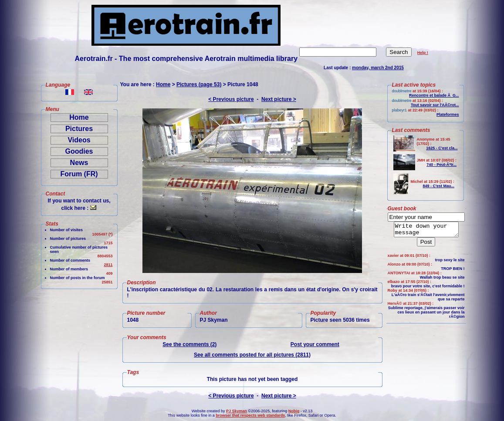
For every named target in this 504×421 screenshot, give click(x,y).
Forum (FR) (79, 174)
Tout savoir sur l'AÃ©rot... (435, 105)
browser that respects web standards (250, 415)
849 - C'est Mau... (438, 186)
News (79, 163)
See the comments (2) (189, 344)
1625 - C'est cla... (442, 148)
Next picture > (279, 99)
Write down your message (426, 231)
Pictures (79, 129)
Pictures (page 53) (199, 84)
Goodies (79, 151)
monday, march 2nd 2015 (378, 68)
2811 (108, 265)
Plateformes (448, 115)
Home (79, 117)
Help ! (423, 53)
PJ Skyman (237, 411)
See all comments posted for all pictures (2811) (252, 355)
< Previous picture (231, 99)
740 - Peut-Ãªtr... (441, 165)
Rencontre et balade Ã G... (434, 95)
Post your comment (315, 344)
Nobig (294, 411)
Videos (79, 140)
